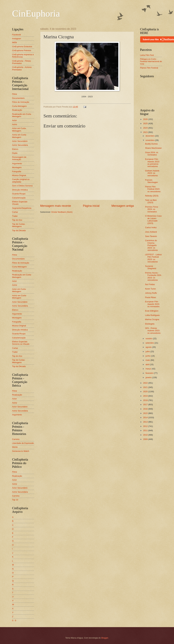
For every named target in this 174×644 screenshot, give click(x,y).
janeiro (149, 377)
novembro (150, 140)
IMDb (15, 42)
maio (148, 360)
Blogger (105, 638)
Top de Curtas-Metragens (19, 225)
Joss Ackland (151, 232)
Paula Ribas (151, 297)
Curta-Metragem (20, 106)
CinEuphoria (36, 13)
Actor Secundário (20, 141)
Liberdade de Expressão (23, 443)
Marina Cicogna (152, 319)
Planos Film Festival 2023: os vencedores (153, 189)
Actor (15, 120)
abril (148, 364)
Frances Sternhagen (152, 181)
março (149, 369)
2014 (146, 417)
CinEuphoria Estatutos (22, 47)
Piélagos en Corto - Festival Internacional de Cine (151, 61)
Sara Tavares (151, 236)
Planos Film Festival (149, 68)
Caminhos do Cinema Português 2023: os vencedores (152, 245)
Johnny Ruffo (151, 293)
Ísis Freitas (150, 284)
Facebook (17, 35)
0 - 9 (14, 620)
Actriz (15, 124)
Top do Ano (17, 220)
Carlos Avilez (151, 227)
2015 (146, 413)
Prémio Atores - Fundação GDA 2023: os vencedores (153, 276)
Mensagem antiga (123, 206)
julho (148, 351)
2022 (146, 383)
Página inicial (91, 206)
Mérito (15, 447)
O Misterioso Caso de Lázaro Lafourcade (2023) (153, 219)
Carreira (16, 439)
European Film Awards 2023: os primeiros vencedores (152, 163)
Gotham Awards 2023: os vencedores (152, 173)
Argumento (17, 164)
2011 (146, 430)
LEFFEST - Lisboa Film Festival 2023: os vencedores (153, 258)
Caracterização (19, 198)
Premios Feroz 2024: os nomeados (152, 209)
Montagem (17, 167)
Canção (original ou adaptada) (21, 180)
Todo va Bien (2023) (151, 201)
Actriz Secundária (20, 145)
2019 (146, 396)
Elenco (15, 149)
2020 (146, 392)
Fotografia (17, 171)
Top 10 (15, 500)
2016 (146, 409)
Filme (15, 94)
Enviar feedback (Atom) (62, 212)
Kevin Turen (151, 289)
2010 (146, 435)
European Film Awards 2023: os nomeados (152, 304)
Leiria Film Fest (147, 55)
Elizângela (150, 324)
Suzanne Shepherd (151, 267)
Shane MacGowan (153, 148)
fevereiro (150, 373)
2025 (146, 123)
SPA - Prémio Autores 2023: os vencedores (153, 331)
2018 (146, 400)
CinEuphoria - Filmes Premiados (22, 62)
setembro (150, 343)
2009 (146, 439)
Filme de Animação (21, 102)
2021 (146, 387)
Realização (17, 110)
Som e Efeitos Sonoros (22, 186)
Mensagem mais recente (56, 206)
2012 (146, 426)
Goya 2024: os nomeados (152, 154)
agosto (149, 347)
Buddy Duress (151, 144)
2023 (146, 132)
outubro (149, 338)
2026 (146, 119)
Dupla (15, 153)
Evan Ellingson (152, 311)
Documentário (18, 98)
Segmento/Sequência (22, 208)
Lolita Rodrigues (152, 315)
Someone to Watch (21, 451)
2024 (146, 128)
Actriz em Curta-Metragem (19, 136)
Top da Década (19, 230)
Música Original (19, 175)
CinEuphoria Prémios (22, 50)
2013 (146, 422)
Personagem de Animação (19, 158)
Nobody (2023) (152, 196)
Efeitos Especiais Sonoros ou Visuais (21, 343)
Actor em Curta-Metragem (19, 129)
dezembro (150, 136)
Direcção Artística (20, 190)
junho (148, 356)
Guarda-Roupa (19, 194)
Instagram (17, 39)
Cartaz (15, 212)
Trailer (15, 216)
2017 (146, 404)
